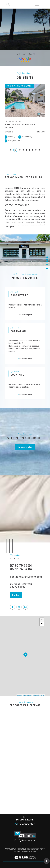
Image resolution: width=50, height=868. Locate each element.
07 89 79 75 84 (21, 566)
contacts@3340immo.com (26, 577)
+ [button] (42, 620)
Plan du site (22, 850)
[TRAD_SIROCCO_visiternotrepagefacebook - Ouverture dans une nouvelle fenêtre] (12, 607)
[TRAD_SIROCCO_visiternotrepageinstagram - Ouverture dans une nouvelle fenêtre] (26, 607)
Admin (42, 850)
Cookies (34, 852)
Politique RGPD (26, 852)
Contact (47, 263)
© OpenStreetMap (39, 695)
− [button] (42, 624)
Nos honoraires (11, 850)
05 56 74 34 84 (21, 569)
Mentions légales (33, 850)
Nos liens (17, 852)
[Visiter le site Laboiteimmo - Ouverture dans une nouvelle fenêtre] (25, 860)
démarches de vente (28, 213)
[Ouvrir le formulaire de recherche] (8, 4)
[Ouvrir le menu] (37, 4)
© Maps (27, 695)
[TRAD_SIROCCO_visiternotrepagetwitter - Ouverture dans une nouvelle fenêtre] (19, 607)
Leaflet (19, 695)
